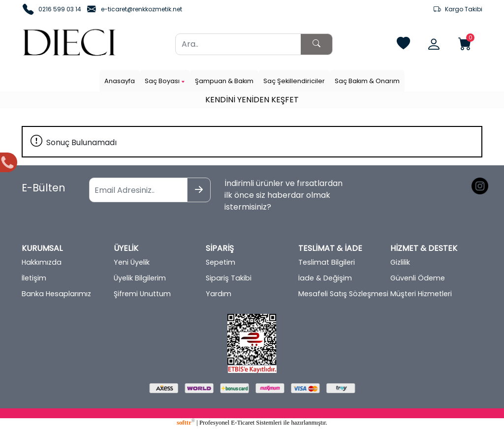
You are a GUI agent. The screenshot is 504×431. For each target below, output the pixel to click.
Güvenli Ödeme (418, 278)
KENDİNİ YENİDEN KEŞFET (252, 100)
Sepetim (220, 262)
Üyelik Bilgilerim (140, 278)
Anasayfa (120, 81)
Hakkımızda (42, 262)
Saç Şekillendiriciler (294, 81)
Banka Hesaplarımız (56, 294)
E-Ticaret (243, 423)
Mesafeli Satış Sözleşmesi (343, 294)
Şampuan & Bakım (224, 81)
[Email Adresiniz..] (138, 190)
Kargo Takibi (458, 9)
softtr (186, 423)
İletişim (34, 278)
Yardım (219, 294)
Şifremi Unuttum (142, 294)
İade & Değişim (325, 278)
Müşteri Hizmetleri (421, 294)
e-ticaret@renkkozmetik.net (142, 9)
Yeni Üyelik (132, 262)
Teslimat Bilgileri (327, 262)
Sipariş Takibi (229, 278)
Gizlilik (400, 262)
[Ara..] (238, 44)
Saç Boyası (165, 81)
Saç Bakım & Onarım (367, 81)
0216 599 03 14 (60, 9)
